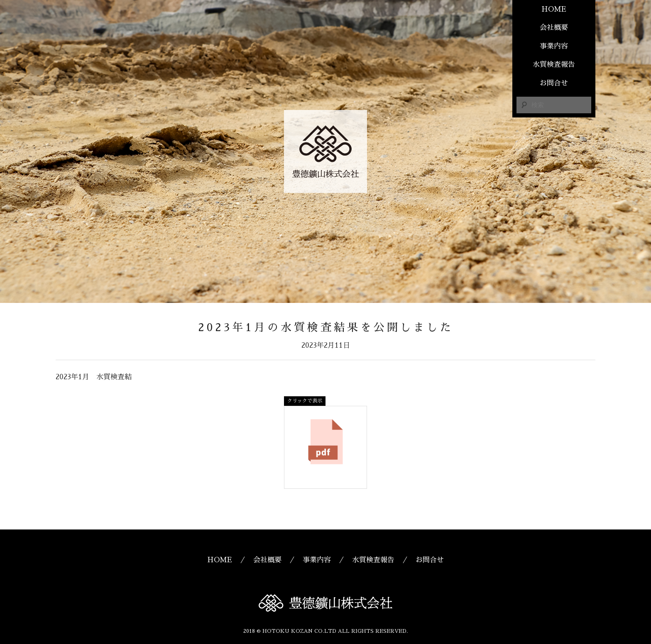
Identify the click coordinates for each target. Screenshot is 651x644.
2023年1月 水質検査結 (94, 377)
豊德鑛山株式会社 (325, 151)
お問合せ (554, 83)
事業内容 (554, 46)
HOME (554, 9)
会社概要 (554, 28)
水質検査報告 (554, 65)
